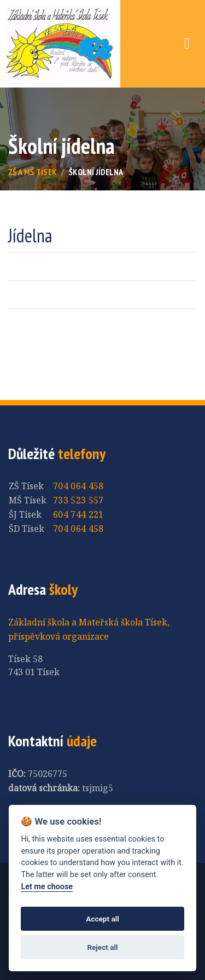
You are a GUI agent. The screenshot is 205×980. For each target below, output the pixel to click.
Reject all (102, 947)
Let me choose (47, 887)
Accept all (102, 919)
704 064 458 (78, 486)
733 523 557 (78, 500)
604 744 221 (78, 514)
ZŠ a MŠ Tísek (33, 172)
